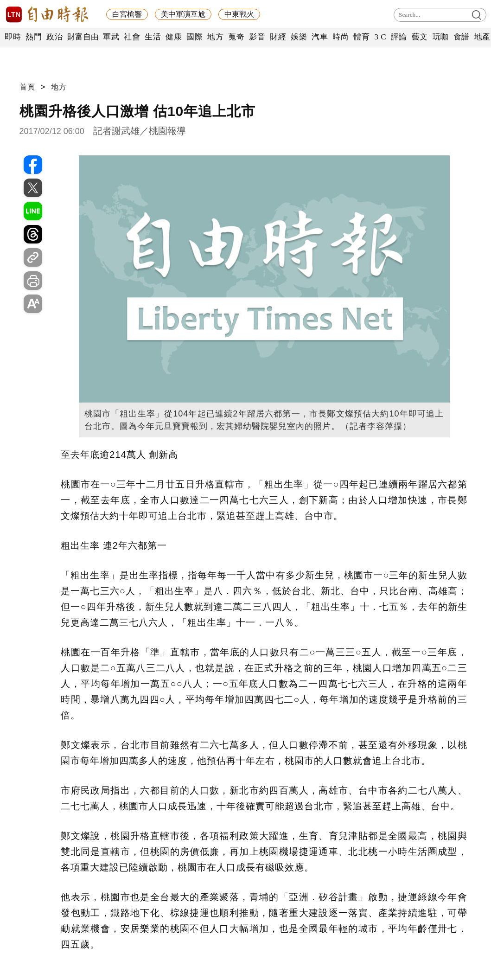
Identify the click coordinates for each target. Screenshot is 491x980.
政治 (54, 37)
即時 (13, 37)
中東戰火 (239, 14)
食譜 (462, 37)
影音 (257, 37)
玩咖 (441, 37)
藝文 (420, 37)
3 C (380, 37)
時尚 (341, 37)
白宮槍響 (127, 14)
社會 (132, 37)
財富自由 (83, 37)
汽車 (320, 37)
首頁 (27, 87)
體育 (361, 37)
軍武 (111, 37)
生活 (153, 37)
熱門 (34, 37)
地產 (482, 37)
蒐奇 (236, 37)
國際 (194, 37)
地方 (215, 37)
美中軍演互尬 (183, 14)
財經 (278, 37)
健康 (174, 37)
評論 (399, 37)
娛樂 (299, 37)
